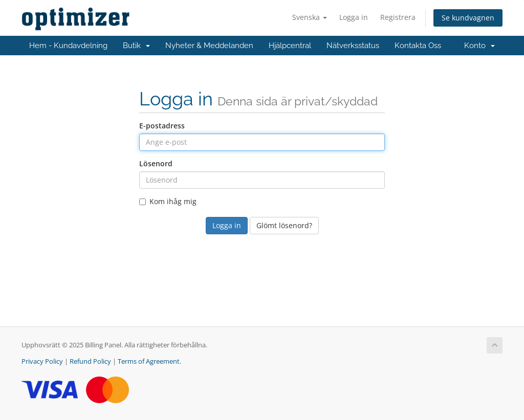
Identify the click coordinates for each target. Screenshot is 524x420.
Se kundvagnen (468, 18)
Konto (479, 46)
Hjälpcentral (290, 46)
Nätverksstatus (353, 46)
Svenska (310, 17)
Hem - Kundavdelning (68, 46)
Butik (136, 46)
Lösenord (156, 163)
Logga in (354, 17)
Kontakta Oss (418, 46)
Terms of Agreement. (149, 361)
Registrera (398, 17)
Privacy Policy (42, 361)
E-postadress (162, 126)
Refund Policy (90, 361)
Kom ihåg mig (168, 201)
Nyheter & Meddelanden (209, 46)
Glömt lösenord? (284, 225)
